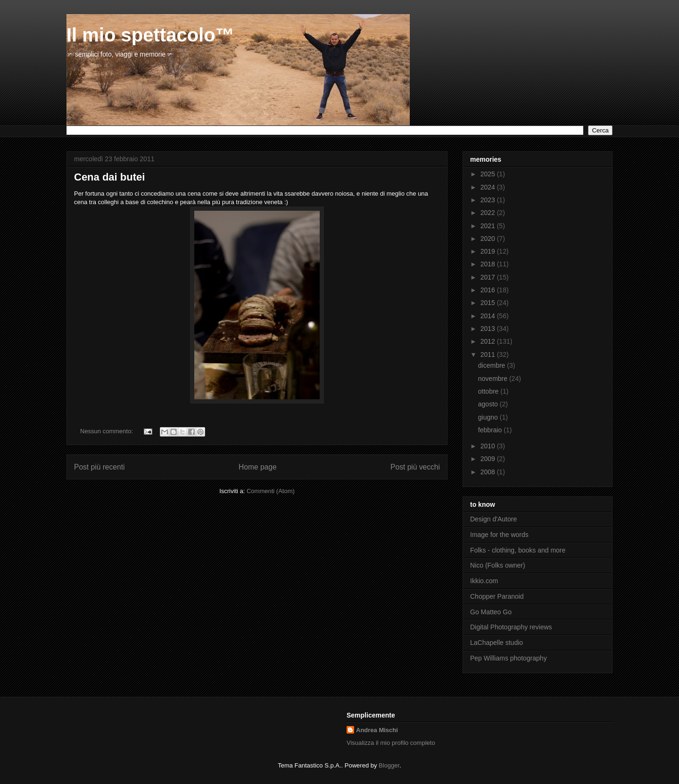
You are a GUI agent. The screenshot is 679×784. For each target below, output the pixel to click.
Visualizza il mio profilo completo (391, 743)
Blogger (389, 765)
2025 (489, 174)
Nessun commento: (108, 431)
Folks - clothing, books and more (518, 550)
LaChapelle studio (497, 643)
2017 (489, 277)
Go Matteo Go (491, 612)
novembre (494, 379)
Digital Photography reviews (511, 627)
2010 (489, 446)
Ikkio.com (484, 581)
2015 (489, 303)
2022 (489, 213)
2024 (489, 187)
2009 (489, 459)
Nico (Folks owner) (498, 565)
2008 (489, 472)
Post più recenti (99, 467)
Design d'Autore (493, 519)
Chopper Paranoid (497, 596)
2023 (489, 200)
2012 (489, 341)
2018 (489, 264)
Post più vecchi (415, 467)
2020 (489, 239)
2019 (489, 251)
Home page (258, 467)
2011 (489, 355)
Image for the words (499, 535)
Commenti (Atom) (271, 491)
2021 (489, 226)
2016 (489, 290)
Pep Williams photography (509, 658)
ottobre (489, 391)
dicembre (493, 365)
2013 (489, 329)
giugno (489, 417)
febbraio (491, 430)
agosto (489, 404)
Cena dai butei (109, 177)
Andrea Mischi (377, 730)
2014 (489, 316)
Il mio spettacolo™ (150, 35)
